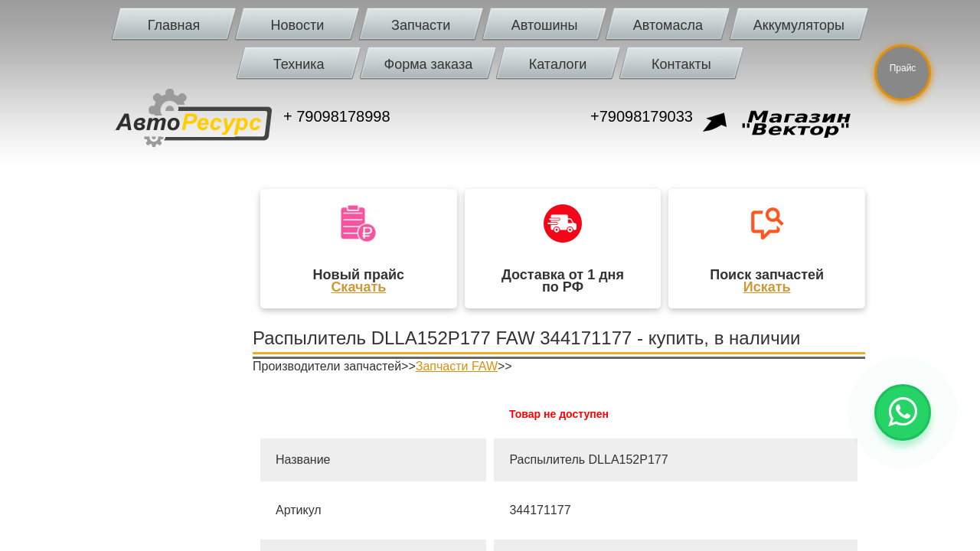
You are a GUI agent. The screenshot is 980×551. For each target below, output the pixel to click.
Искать (767, 287)
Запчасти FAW (457, 366)
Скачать (358, 287)
